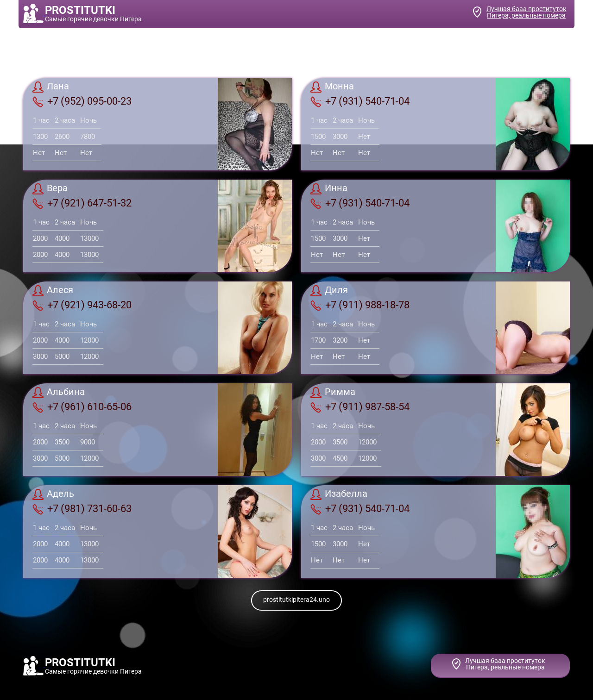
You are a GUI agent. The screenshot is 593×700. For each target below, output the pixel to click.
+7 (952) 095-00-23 (82, 101)
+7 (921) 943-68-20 (82, 305)
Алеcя (53, 291)
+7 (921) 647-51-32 (82, 203)
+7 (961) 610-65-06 (82, 407)
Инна (329, 189)
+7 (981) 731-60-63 (82, 509)
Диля (329, 291)
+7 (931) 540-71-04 (360, 101)
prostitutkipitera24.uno (296, 600)
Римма (333, 393)
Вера (50, 189)
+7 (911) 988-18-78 (360, 305)
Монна (332, 87)
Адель (53, 494)
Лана (51, 87)
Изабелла (339, 494)
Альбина (59, 393)
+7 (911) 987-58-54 (360, 407)
